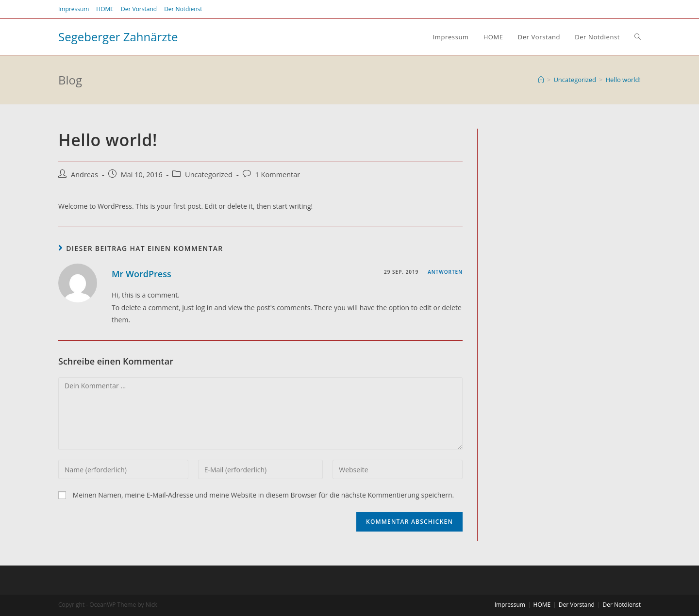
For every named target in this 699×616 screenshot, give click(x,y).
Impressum (74, 9)
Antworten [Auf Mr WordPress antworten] (445, 272)
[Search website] (638, 37)
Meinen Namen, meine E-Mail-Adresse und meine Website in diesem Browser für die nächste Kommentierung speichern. (264, 495)
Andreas (84, 175)
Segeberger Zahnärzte (118, 37)
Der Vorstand (139, 9)
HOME (105, 9)
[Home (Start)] (541, 80)
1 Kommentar (278, 175)
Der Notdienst (183, 9)
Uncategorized (209, 175)
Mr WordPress (141, 274)
